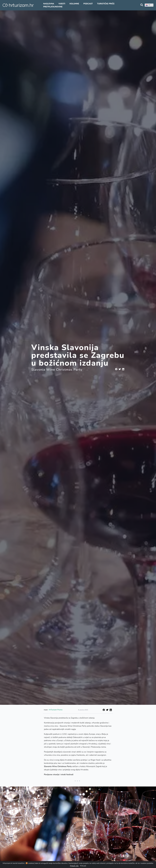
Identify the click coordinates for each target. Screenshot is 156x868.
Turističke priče (106, 4)
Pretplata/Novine (53, 7)
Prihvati (83, 866)
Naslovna (49, 4)
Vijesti (62, 4)
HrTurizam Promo (56, 710)
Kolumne (74, 4)
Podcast (88, 4)
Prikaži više (74, 866)
